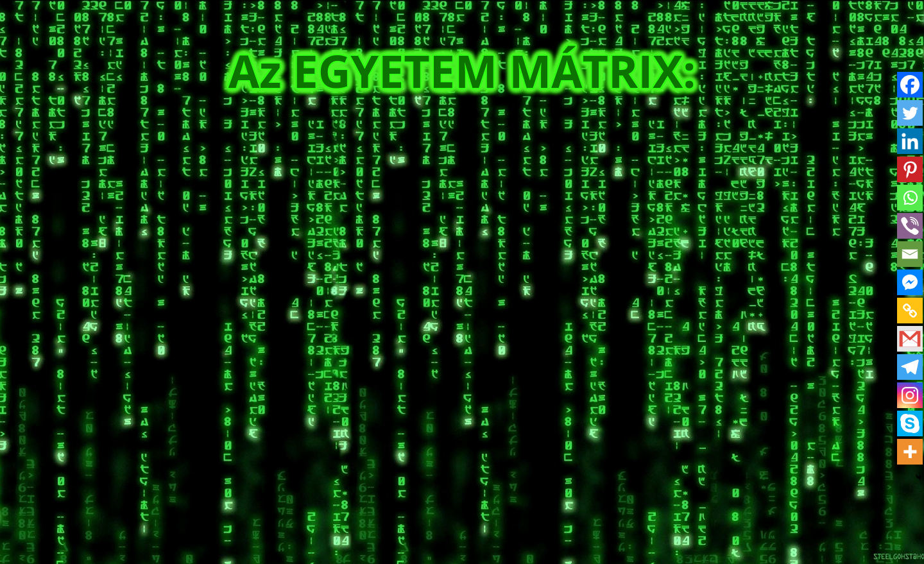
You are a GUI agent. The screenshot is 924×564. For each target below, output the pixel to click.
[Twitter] (910, 113)
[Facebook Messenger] (910, 282)
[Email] (910, 254)
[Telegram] (910, 367)
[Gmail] (910, 339)
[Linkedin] (910, 141)
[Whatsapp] (910, 198)
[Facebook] (910, 85)
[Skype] (910, 423)
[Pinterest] (910, 169)
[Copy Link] (910, 311)
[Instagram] (910, 395)
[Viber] (910, 226)
